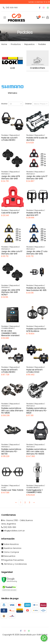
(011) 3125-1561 (10, 8)
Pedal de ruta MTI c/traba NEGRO (9, 139)
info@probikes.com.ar (13, 531)
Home (4, 44)
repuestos (29, 44)
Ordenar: (29, 104)
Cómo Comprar (10, 552)
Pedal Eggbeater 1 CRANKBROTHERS (35, 491)
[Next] (34, 502)
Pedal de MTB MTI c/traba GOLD (34, 371)
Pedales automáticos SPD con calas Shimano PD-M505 (12, 411)
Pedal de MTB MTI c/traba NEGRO (9, 371)
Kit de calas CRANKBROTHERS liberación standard (10, 333)
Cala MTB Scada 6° (10, 213)
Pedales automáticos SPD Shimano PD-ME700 (11, 451)
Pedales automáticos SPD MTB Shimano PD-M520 (37, 411)
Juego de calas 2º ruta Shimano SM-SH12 (37, 253)
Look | (4, 487)
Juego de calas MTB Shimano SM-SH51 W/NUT (11, 292)
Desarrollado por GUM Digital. (34, 635)
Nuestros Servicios (11, 548)
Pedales (42, 44)
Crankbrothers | (8, 328)
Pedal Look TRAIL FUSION (12, 490)
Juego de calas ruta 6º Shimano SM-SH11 (12, 253)
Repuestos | (15, 135)
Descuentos (8, 556)
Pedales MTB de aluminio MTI (34, 214)
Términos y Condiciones (14, 564)
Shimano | (6, 174)
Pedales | (6, 135)
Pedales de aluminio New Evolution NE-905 (36, 289)
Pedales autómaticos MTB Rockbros (36, 330)
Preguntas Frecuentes (13, 560)
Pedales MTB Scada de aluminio (37, 139)
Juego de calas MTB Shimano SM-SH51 (11, 177)
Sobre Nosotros (10, 544)
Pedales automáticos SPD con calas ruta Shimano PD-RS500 (36, 451)
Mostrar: (5, 104)
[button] (40, 18)
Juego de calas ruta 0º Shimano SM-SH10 (37, 177)
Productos (16, 44)
